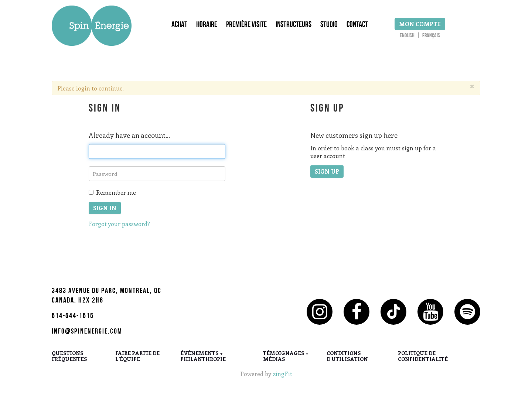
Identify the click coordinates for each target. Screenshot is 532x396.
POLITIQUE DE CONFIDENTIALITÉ (423, 356)
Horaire (207, 25)
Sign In (105, 208)
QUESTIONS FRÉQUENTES (69, 356)
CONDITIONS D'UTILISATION (347, 356)
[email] (157, 151)
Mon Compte (420, 24)
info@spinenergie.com (87, 332)
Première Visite (246, 25)
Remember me (112, 192)
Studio (329, 25)
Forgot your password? (119, 224)
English (407, 36)
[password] (157, 174)
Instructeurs (294, 25)
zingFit (282, 374)
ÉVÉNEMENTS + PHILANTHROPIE (203, 356)
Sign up (327, 171)
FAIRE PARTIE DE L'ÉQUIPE (137, 356)
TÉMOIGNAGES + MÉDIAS (286, 356)
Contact (357, 25)
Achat (179, 25)
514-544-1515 (73, 317)
